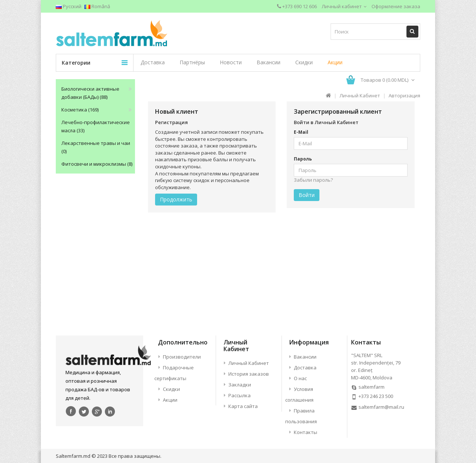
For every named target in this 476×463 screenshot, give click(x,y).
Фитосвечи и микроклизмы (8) (97, 164)
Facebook (71, 411)
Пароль (303, 159)
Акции (335, 62)
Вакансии (268, 62)
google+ (97, 411)
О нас (300, 378)
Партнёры (192, 62)
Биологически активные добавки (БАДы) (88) (90, 93)
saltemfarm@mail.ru (381, 407)
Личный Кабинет (360, 95)
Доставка (153, 62)
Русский (69, 6)
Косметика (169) (80, 110)
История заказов (249, 374)
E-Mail (301, 132)
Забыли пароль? (313, 180)
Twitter (84, 411)
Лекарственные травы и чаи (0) (96, 147)
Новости (231, 62)
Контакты (305, 432)
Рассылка (239, 395)
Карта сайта (243, 406)
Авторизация (404, 95)
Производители (182, 357)
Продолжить (176, 199)
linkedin (110, 411)
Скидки (304, 62)
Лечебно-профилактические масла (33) (96, 126)
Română (97, 6)
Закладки (240, 385)
